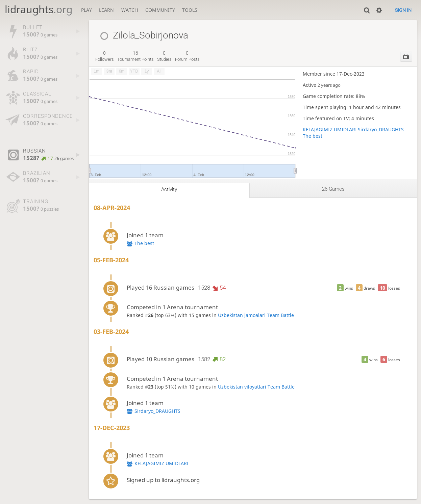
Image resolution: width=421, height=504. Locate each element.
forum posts (187, 56)
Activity (169, 189)
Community (160, 10)
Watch (130, 10)
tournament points (135, 56)
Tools (190, 10)
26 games (333, 189)
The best (313, 136)
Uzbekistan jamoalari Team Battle (256, 315)
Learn (106, 10)
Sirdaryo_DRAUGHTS (381, 129)
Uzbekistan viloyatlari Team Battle (256, 387)
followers (105, 56)
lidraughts (39, 9)
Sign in (403, 10)
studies (164, 56)
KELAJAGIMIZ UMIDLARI (330, 129)
